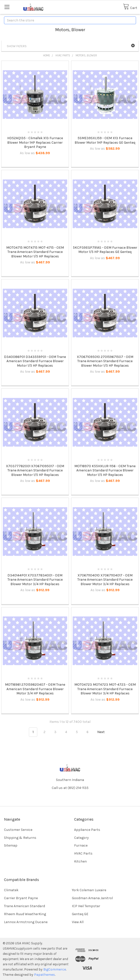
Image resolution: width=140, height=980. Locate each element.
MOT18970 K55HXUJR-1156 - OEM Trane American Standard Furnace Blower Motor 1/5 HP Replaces (105, 470)
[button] (133, 46)
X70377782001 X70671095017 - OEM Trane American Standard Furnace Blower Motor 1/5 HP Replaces (35, 470)
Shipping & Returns (20, 838)
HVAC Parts (63, 55)
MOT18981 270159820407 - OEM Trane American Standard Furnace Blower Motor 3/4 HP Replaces (35, 689)
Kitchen (80, 861)
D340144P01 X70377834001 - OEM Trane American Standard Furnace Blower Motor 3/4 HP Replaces (35, 580)
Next (104, 732)
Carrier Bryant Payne (21, 898)
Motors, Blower (86, 55)
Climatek (11, 890)
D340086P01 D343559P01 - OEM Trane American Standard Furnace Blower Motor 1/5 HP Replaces (35, 361)
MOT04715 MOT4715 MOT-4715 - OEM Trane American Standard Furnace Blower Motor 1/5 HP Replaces (35, 252)
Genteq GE (80, 914)
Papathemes (45, 975)
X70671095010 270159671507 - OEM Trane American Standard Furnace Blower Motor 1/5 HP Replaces (105, 361)
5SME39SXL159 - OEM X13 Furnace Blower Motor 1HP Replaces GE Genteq (105, 140)
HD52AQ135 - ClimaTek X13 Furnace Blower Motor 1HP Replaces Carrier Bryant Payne (35, 142)
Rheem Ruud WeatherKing (25, 914)
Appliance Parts (87, 830)
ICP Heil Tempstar (86, 906)
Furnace (81, 845)
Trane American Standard (24, 906)
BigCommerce (55, 969)
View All (78, 922)
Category (81, 838)
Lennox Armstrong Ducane (26, 922)
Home (47, 55)
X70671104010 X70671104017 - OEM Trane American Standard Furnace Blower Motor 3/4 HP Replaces (105, 580)
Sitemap (11, 845)
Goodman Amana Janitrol (92, 898)
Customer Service (18, 830)
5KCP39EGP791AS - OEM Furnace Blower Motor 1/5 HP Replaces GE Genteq (105, 250)
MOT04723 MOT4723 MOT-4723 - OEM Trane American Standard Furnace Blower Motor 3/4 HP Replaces (105, 689)
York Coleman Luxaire (89, 890)
